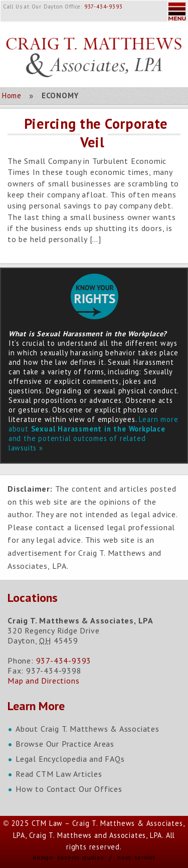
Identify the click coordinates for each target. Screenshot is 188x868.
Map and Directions (43, 681)
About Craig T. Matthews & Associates (87, 729)
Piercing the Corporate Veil (96, 133)
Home (12, 95)
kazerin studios (80, 857)
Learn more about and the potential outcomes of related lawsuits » (93, 433)
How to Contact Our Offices (69, 789)
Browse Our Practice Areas (65, 744)
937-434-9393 (104, 7)
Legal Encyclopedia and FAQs (70, 759)
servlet (145, 857)
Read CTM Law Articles (59, 774)
